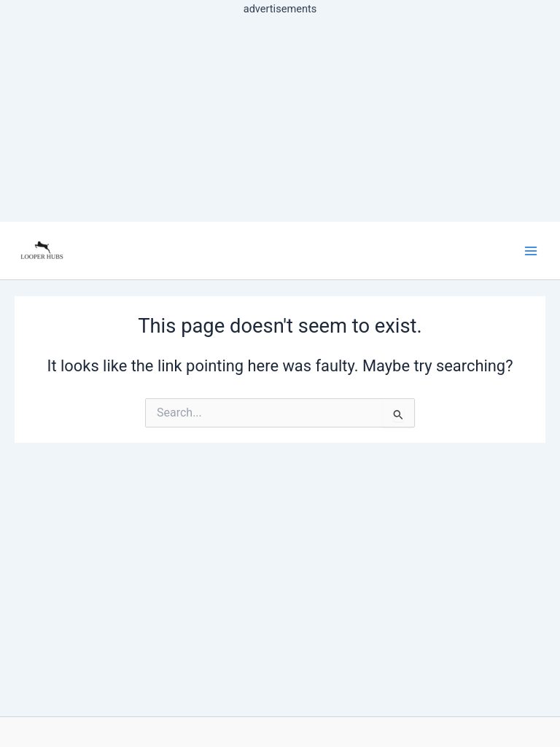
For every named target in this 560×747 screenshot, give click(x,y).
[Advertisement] (280, 120)
